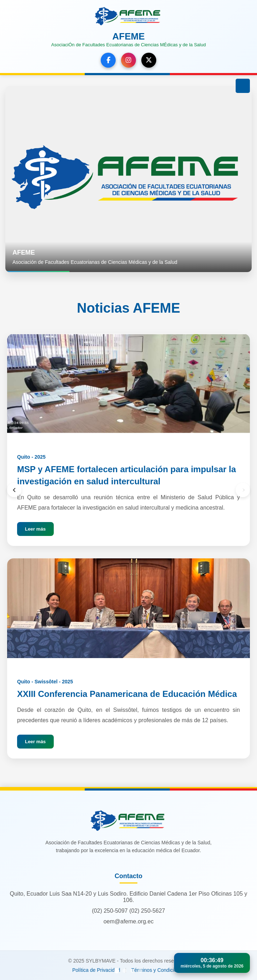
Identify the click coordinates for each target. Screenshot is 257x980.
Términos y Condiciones (158, 970)
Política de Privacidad (96, 970)
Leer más (35, 529)
